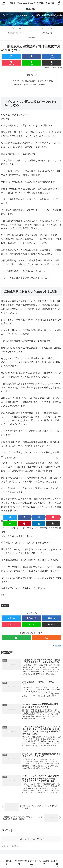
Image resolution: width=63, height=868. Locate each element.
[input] (32, 458)
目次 (28, 75)
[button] (58, 458)
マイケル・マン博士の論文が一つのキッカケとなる (33, 81)
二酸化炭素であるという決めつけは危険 (28, 85)
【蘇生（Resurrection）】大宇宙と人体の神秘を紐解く (31, 6)
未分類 (6, 606)
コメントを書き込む (32, 840)
